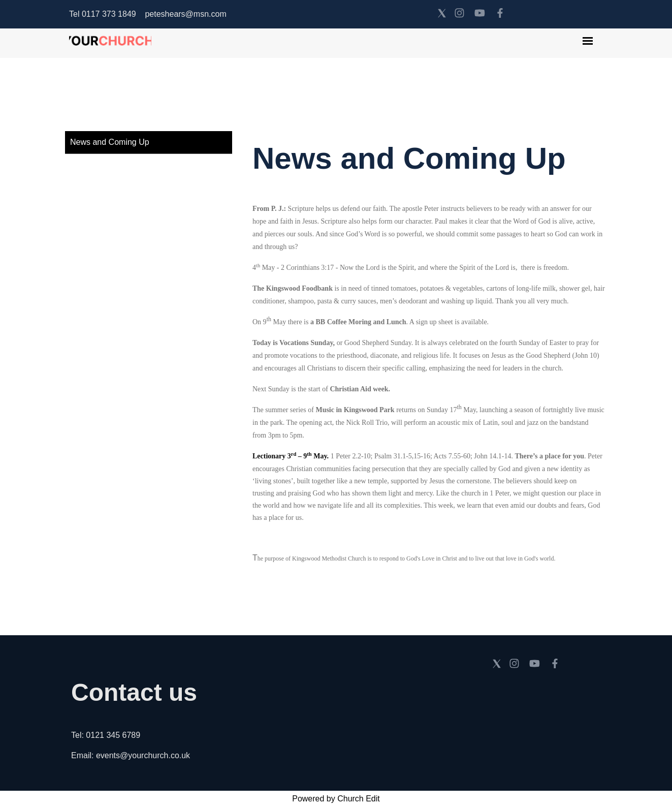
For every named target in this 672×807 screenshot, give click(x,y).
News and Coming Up (110, 142)
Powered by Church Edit (336, 799)
